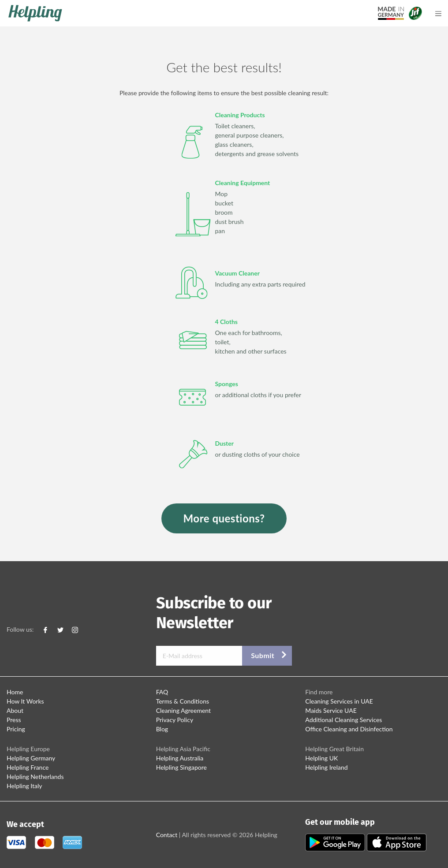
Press (14, 720)
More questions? (224, 518)
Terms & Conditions (183, 701)
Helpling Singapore (181, 767)
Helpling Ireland (326, 767)
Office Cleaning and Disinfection (349, 729)
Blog (162, 729)
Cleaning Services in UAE (339, 701)
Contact (167, 835)
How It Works (25, 701)
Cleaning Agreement (183, 710)
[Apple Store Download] (397, 842)
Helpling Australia (180, 758)
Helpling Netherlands (35, 777)
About (15, 710)
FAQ (162, 692)
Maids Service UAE (331, 710)
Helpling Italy (24, 786)
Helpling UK (321, 758)
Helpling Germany (31, 758)
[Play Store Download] (336, 842)
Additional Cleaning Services (343, 720)
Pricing (16, 729)
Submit (263, 655)
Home (15, 692)
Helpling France (28, 767)
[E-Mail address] (199, 656)
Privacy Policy (175, 720)
